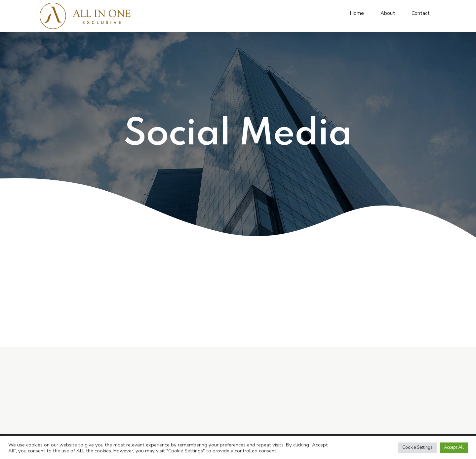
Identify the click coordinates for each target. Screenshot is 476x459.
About (388, 13)
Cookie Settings (417, 447)
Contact (421, 13)
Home (357, 13)
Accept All (454, 447)
